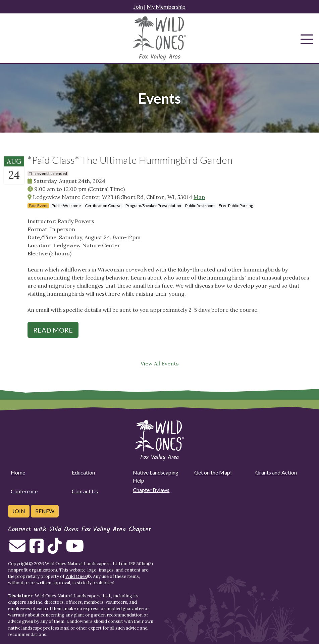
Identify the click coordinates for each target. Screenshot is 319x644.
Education (83, 472)
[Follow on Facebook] (37, 550)
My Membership (166, 7)
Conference (24, 491)
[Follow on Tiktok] (55, 550)
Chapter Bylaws (151, 490)
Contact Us (85, 491)
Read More (53, 330)
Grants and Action (276, 472)
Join (138, 7)
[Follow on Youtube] (75, 550)
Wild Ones (76, 576)
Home (18, 472)
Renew (45, 511)
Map (199, 197)
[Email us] (17, 550)
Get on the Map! (213, 472)
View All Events (160, 363)
